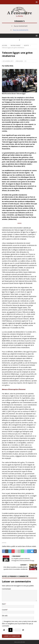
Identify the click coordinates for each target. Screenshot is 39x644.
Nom (4, 604)
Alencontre (19, 61)
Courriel (4, 610)
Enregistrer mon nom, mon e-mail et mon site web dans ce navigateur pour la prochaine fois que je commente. (19, 624)
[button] (36, 2)
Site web (5, 616)
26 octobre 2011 (8, 61)
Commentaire (6, 589)
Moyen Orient (16, 45)
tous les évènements (21, 30)
